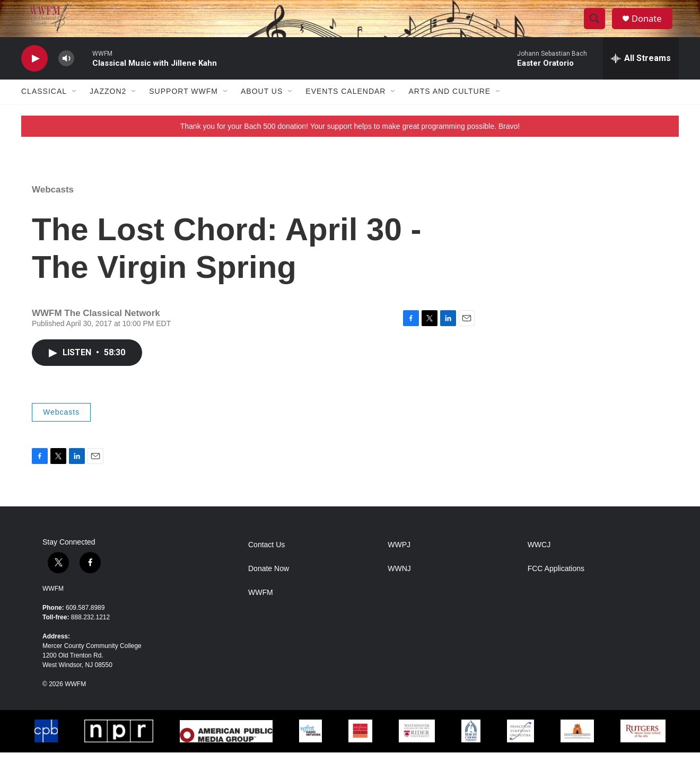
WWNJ (399, 587)
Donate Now (269, 587)
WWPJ (399, 563)
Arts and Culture (449, 110)
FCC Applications (556, 587)
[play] (34, 77)
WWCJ (539, 563)
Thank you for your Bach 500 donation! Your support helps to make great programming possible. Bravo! (350, 145)
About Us (262, 110)
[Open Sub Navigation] (75, 110)
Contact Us (266, 563)
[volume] (66, 77)
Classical (44, 110)
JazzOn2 (108, 110)
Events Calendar (345, 110)
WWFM (53, 607)
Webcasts (53, 208)
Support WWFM (183, 110)
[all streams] (641, 77)
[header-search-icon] (598, 28)
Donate (652, 28)
